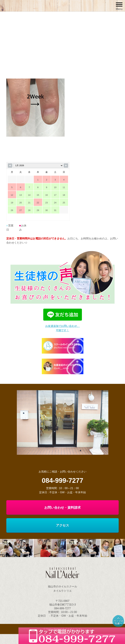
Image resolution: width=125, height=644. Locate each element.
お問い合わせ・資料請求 (63, 508)
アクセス (63, 525)
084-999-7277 (63, 480)
